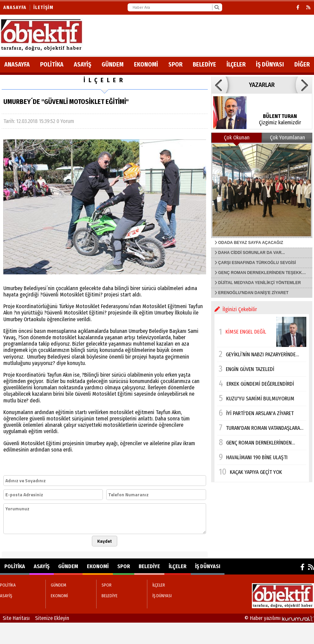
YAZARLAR (262, 85)
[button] (219, 85)
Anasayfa (15, 8)
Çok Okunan (237, 138)
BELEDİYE (204, 65)
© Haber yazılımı (279, 618)
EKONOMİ (146, 65)
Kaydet (105, 541)
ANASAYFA (17, 65)
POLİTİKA (52, 65)
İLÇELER (236, 65)
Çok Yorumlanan (287, 138)
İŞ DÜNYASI (270, 65)
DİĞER (302, 65)
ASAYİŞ (83, 65)
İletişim (43, 8)
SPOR (175, 65)
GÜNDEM (113, 65)
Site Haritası (16, 618)
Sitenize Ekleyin (52, 618)
